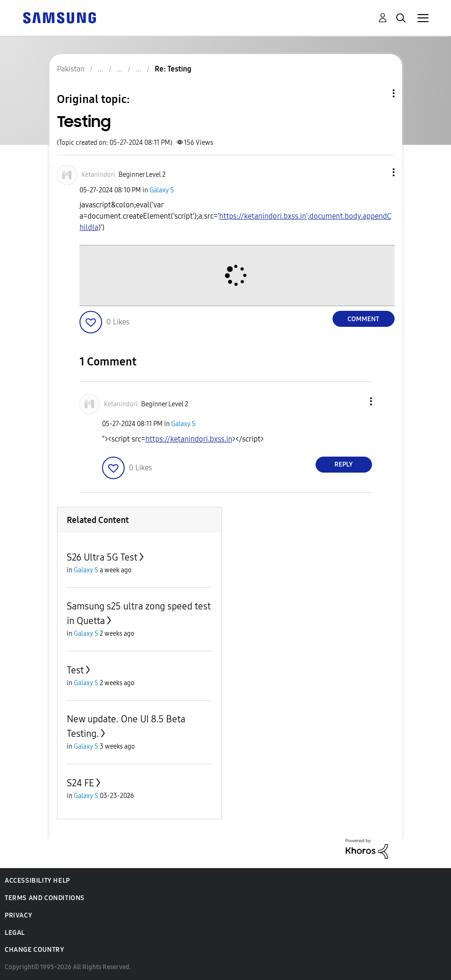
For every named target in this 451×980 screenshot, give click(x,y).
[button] (378, 172)
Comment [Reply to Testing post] (363, 319)
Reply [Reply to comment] (344, 464)
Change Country (34, 950)
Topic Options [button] (378, 93)
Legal (15, 933)
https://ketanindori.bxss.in (189, 439)
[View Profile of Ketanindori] (98, 175)
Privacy (18, 915)
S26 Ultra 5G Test (102, 557)
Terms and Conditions (45, 898)
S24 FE (80, 783)
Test (75, 670)
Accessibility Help (37, 881)
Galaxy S (162, 190)
